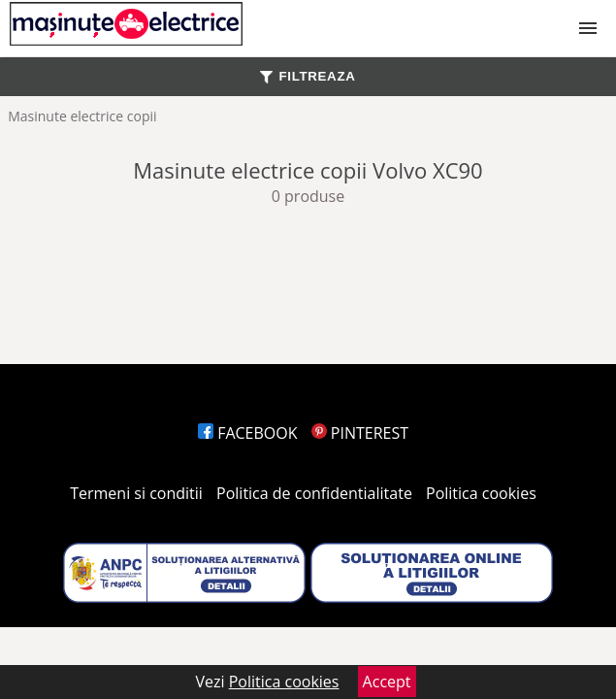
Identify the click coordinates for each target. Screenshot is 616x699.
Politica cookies (481, 493)
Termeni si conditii (136, 493)
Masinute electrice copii (82, 116)
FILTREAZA (308, 76)
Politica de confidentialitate (314, 493)
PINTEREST (360, 433)
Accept (387, 682)
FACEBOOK (248, 433)
